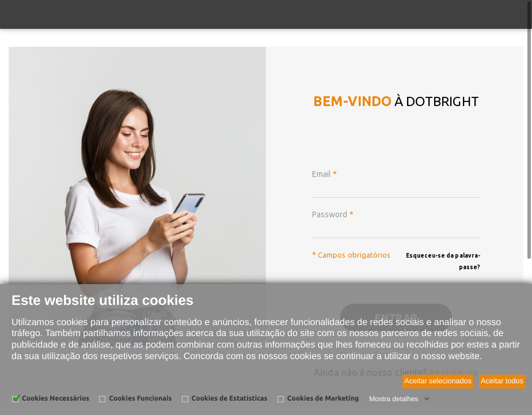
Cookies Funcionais (140, 399)
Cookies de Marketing (323, 399)
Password (333, 214)
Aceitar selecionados (438, 381)
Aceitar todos (502, 381)
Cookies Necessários (56, 399)
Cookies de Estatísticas (230, 399)
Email (324, 174)
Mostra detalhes (394, 399)
